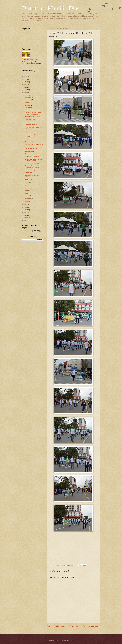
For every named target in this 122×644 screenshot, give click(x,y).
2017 (25, 205)
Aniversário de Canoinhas (32, 157)
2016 (25, 207)
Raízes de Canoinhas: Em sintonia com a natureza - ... (33, 167)
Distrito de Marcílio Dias (51, 8)
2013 (25, 215)
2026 (25, 74)
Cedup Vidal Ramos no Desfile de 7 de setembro (33, 160)
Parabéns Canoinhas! (31, 154)
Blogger (71, 640)
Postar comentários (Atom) (59, 630)
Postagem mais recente (56, 626)
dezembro (28, 97)
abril (27, 193)
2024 (25, 79)
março (27, 196)
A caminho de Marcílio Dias (32, 117)
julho (27, 185)
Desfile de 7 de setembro (32, 163)
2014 (25, 212)
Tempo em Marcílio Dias (32, 125)
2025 (25, 77)
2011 (25, 220)
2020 (25, 90)
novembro (28, 100)
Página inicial (74, 626)
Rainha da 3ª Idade (30, 142)
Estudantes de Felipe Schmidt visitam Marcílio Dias (33, 113)
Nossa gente (28, 179)
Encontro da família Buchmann (33, 122)
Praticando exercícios (31, 149)
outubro (27, 103)
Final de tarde (29, 173)
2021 (25, 87)
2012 (25, 218)
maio (27, 191)
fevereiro (28, 199)
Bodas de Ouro (29, 139)
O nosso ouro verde (30, 119)
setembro (28, 105)
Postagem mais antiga (92, 626)
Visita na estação (30, 151)
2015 (25, 210)
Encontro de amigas (30, 170)
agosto (27, 183)
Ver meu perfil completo (28, 66)
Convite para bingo (30, 134)
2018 (25, 95)
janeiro (27, 201)
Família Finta (28, 107)
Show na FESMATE (30, 137)
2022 (25, 84)
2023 (25, 82)
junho (27, 188)
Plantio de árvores (30, 131)
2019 (25, 92)
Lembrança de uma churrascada (34, 110)
